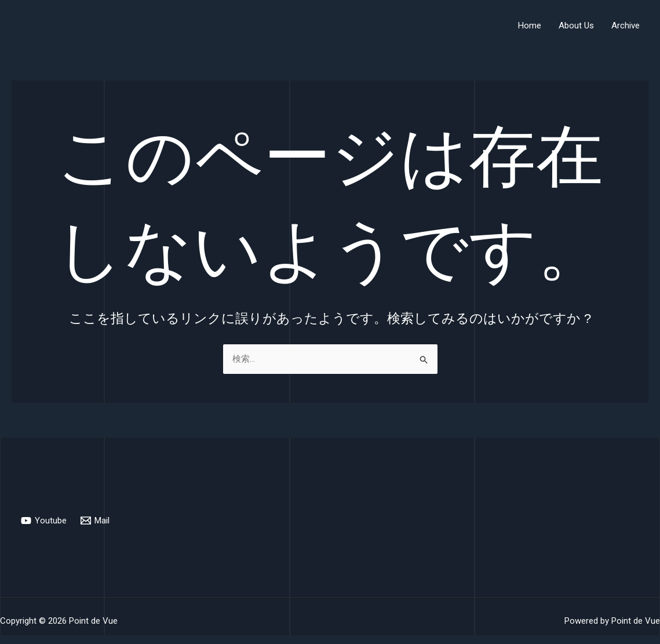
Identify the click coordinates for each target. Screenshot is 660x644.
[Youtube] (44, 521)
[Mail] (95, 521)
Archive (626, 26)
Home (530, 26)
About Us (576, 26)
